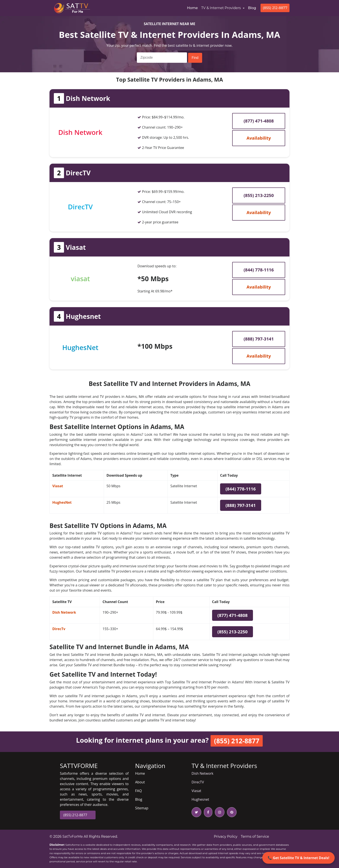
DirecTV (198, 782)
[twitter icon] (196, 812)
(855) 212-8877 (275, 8)
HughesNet (62, 502)
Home (193, 8)
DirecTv (59, 629)
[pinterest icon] (231, 812)
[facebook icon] (207, 812)
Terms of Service (255, 837)
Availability (259, 138)
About (140, 782)
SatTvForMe (73, 837)
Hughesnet (200, 799)
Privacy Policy (226, 837)
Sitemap (142, 808)
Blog (252, 8)
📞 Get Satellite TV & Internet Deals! (298, 858)
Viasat (58, 486)
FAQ (138, 791)
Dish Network (64, 612)
